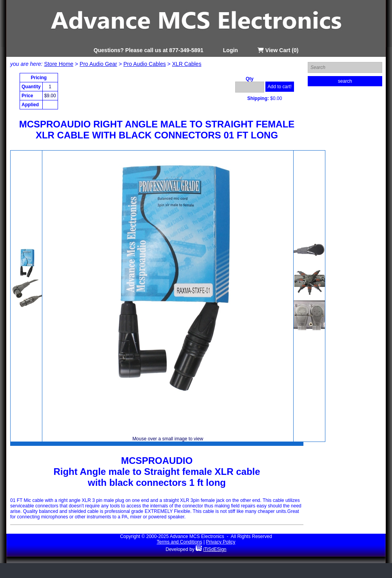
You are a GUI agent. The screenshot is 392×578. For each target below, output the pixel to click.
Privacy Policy (221, 542)
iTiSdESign (215, 549)
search (345, 81)
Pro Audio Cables (145, 64)
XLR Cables (187, 64)
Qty (250, 79)
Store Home (59, 64)
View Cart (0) (278, 50)
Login (230, 50)
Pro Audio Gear (98, 64)
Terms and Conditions (180, 542)
